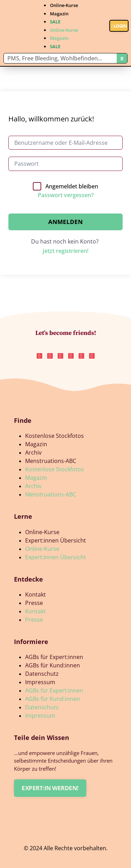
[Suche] (122, 58)
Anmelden (65, 222)
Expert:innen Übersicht (56, 540)
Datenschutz (42, 674)
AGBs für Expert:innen (54, 657)
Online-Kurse (64, 5)
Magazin (59, 14)
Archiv (33, 452)
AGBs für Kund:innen (53, 665)
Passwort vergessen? (66, 195)
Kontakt (35, 594)
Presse (34, 603)
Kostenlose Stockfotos (54, 436)
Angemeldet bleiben (72, 186)
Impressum (40, 682)
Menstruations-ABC (51, 461)
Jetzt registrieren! (65, 251)
